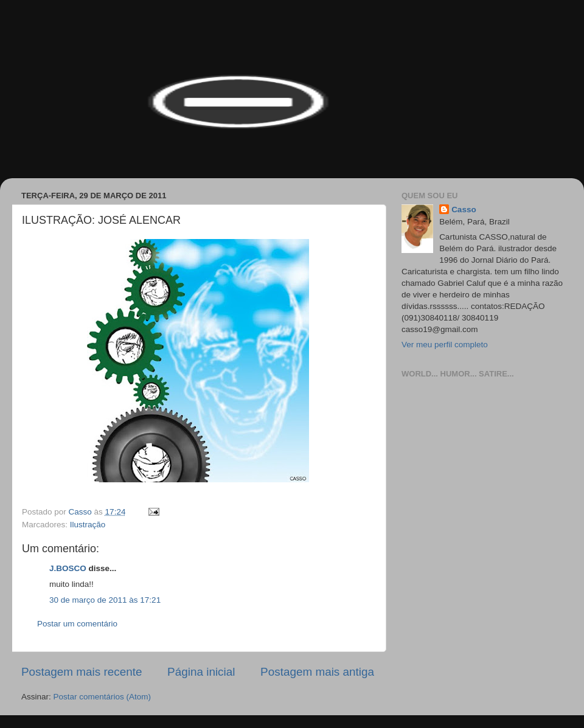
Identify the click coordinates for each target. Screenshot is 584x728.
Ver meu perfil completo (445, 345)
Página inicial (201, 672)
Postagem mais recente (82, 672)
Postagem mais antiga (317, 672)
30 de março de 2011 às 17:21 (105, 600)
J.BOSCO (68, 568)
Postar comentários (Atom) (103, 697)
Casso (464, 210)
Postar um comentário (77, 624)
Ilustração (88, 525)
